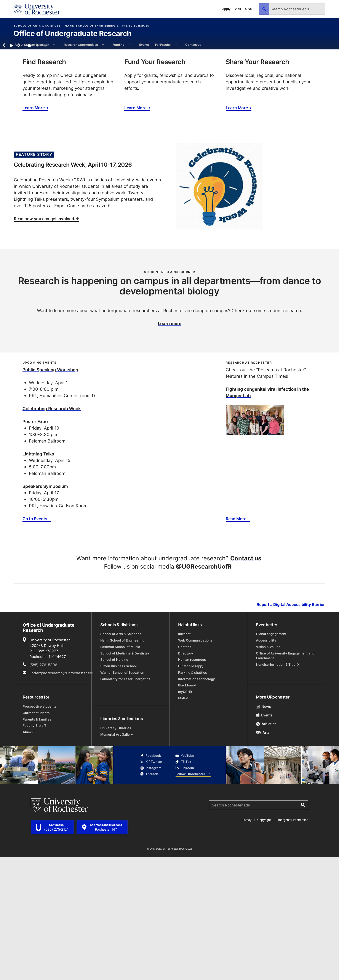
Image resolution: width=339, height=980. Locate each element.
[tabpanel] (169, 111)
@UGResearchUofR (204, 689)
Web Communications (195, 763)
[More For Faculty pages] (176, 45)
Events (144, 45)
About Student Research (32, 45)
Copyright (264, 943)
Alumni (28, 855)
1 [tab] (29, 168)
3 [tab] (45, 168)
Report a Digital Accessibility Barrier (291, 727)
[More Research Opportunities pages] (103, 45)
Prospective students (40, 829)
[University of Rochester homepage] (37, 9)
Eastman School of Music (120, 770)
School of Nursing (114, 782)
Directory (186, 776)
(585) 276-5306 (43, 787)
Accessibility (266, 763)
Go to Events (35, 642)
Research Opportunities (81, 45)
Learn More (35, 231)
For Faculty (163, 45)
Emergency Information (292, 943)
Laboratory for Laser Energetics (125, 802)
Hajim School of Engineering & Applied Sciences (107, 26)
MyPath (184, 821)
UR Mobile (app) (191, 789)
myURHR (185, 815)
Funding (118, 45)
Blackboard (187, 808)
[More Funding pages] (130, 45)
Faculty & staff (34, 848)
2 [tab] (37, 168)
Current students (36, 835)
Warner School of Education (122, 795)
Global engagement (271, 757)
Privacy (247, 943)
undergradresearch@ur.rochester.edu (62, 796)
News (263, 829)
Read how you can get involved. (46, 341)
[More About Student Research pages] (54, 45)
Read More (236, 642)
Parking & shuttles (193, 795)
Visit (238, 9)
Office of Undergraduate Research (72, 34)
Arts (263, 855)
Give (248, 9)
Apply (226, 9)
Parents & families (37, 842)
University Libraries (116, 851)
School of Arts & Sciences (37, 26)
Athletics (266, 847)
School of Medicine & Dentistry (125, 776)
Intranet (184, 757)
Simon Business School (118, 789)
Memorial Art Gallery (117, 857)
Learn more (170, 446)
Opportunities (243, 141)
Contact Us (193, 45)
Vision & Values (268, 770)
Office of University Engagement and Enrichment (285, 778)
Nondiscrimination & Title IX (278, 787)
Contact (185, 770)
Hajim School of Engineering (122, 763)
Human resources (192, 782)
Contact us (246, 681)
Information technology (197, 802)
